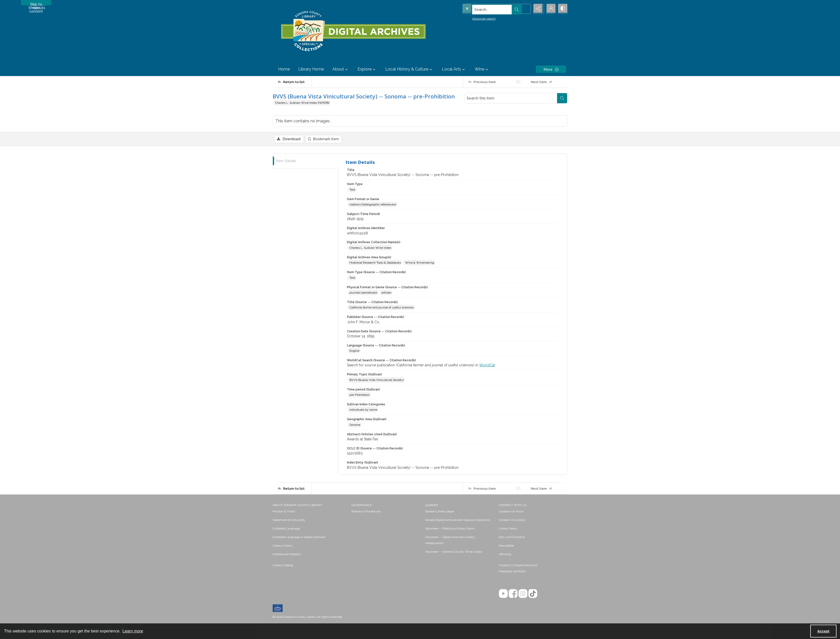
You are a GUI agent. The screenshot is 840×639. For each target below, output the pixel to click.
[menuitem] (310, 512)
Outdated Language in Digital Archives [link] (299, 538)
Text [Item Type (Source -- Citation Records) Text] (352, 278)
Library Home (311, 69)
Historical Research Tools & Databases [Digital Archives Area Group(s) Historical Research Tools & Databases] (375, 263)
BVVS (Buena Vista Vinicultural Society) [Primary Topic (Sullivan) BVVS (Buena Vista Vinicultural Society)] (377, 380)
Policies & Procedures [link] (366, 512)
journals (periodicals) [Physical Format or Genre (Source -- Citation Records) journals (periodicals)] (363, 293)
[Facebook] (513, 594)
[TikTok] (533, 594)
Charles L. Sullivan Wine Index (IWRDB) (302, 103)
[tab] (305, 161)
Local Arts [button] (454, 69)
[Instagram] (523, 594)
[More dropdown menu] (551, 69)
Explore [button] (367, 69)
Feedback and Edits (512, 572)
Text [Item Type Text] (352, 190)
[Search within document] (562, 98)
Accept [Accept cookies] (823, 631)
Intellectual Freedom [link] (287, 555)
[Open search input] (525, 9)
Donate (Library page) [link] (440, 512)
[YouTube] (503, 594)
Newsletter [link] (507, 546)
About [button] (341, 69)
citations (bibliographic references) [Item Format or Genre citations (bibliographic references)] (373, 205)
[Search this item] (511, 98)
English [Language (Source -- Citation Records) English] (354, 351)
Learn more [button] (133, 631)
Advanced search (474, 18)
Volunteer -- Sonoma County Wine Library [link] (454, 552)
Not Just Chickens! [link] (512, 538)
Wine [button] (482, 69)
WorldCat (487, 366)
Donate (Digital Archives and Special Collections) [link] (458, 520)
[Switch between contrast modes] (562, 9)
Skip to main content (36, 4)
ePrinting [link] (505, 555)
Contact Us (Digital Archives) (518, 566)
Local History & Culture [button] (409, 69)
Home (284, 69)
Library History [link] (283, 546)
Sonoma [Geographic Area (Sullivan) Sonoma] (355, 425)
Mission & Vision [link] (284, 512)
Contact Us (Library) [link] (512, 520)
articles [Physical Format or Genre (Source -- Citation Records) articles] (386, 293)
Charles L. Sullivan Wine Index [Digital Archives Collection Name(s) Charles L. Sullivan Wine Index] (370, 248)
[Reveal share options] (537, 9)
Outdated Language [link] (286, 529)
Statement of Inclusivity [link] (289, 520)
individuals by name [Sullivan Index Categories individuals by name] (363, 410)
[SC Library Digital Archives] (353, 31)
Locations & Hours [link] (511, 512)
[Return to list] (295, 82)
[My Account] (550, 9)
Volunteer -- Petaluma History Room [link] (450, 529)
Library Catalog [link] (283, 566)
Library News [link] (508, 529)
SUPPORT (432, 506)
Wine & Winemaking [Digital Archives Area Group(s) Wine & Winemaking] (420, 263)
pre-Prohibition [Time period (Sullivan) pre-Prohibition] (360, 395)
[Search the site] (486, 9)
